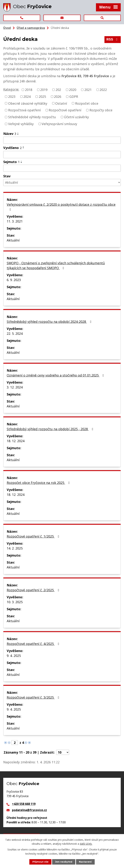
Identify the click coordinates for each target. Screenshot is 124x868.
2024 (27, 97)
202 (58, 90)
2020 (73, 90)
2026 (58, 97)
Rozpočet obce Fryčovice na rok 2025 (39, 483)
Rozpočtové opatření (65, 110)
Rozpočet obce (87, 103)
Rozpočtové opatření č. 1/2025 (34, 536)
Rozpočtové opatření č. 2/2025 (34, 590)
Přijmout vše (40, 862)
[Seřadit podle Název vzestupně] (18, 133)
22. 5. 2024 (15, 333)
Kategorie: (11, 89)
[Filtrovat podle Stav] (62, 182)
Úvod (7, 28)
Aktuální (13, 240)
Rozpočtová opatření (24, 110)
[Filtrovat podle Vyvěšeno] (62, 155)
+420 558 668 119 (24, 804)
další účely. (86, 844)
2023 (12, 97)
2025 (42, 97)
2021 (88, 90)
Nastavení (85, 862)
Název (10, 134)
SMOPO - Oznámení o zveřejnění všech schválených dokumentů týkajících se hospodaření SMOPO (56, 265)
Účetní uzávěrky (76, 117)
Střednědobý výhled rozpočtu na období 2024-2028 (50, 322)
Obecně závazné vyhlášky (28, 103)
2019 (44, 90)
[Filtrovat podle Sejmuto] (62, 168)
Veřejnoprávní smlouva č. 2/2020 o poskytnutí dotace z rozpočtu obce (61, 207)
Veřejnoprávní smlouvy (59, 124)
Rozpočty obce (101, 110)
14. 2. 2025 (15, 548)
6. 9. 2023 (14, 280)
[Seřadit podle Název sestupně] (18, 134)
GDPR (74, 97)
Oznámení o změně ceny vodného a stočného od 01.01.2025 (56, 375)
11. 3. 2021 (15, 221)
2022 (103, 90)
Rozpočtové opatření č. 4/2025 (34, 644)
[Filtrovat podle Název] (62, 140)
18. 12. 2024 (16, 441)
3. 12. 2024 (15, 387)
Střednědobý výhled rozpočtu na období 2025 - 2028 (51, 429)
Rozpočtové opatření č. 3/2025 (34, 697)
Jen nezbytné (64, 862)
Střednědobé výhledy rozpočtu (32, 117)
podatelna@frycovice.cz (29, 810)
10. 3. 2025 (15, 602)
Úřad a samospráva (31, 28)
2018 (29, 90)
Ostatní (61, 103)
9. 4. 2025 (14, 656)
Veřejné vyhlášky (21, 124)
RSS (113, 39)
